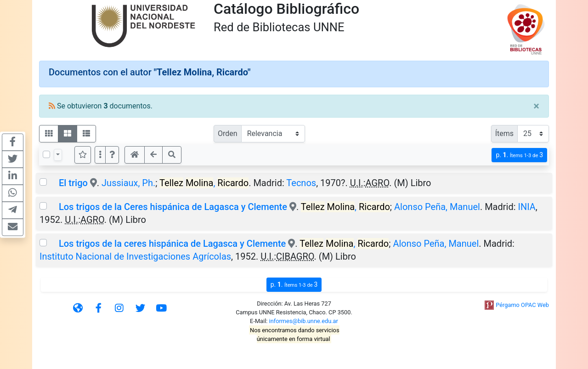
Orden (228, 133)
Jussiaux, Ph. (128, 183)
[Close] (536, 106)
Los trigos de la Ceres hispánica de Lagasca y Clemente (173, 207)
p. (519, 155)
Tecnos (301, 183)
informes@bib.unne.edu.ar (304, 321)
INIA (526, 207)
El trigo (73, 183)
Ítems (504, 133)
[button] (112, 155)
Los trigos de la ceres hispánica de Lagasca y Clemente (172, 244)
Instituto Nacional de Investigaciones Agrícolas (135, 256)
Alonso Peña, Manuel (437, 207)
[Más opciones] (100, 155)
